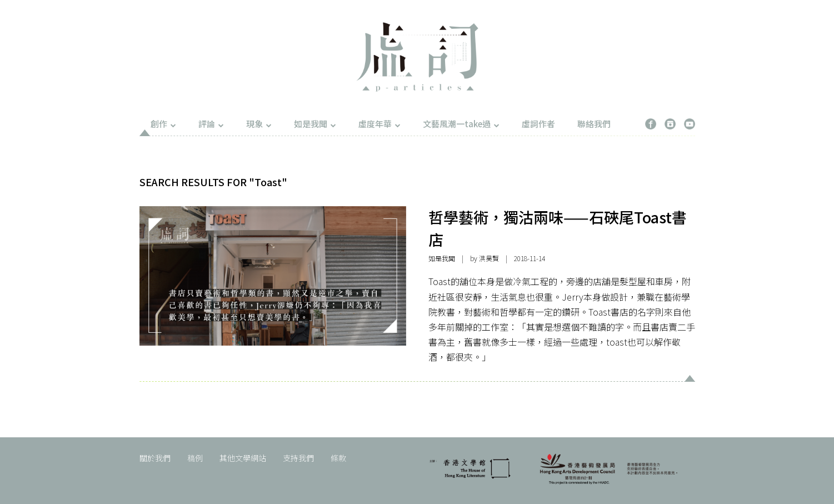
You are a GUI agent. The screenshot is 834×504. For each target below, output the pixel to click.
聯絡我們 (594, 124)
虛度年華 (379, 124)
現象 (259, 124)
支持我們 (298, 458)
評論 (211, 124)
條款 (338, 458)
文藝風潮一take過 (461, 124)
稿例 (195, 458)
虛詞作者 (538, 124)
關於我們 (155, 458)
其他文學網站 (243, 458)
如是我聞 (315, 124)
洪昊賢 (489, 258)
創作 (163, 124)
